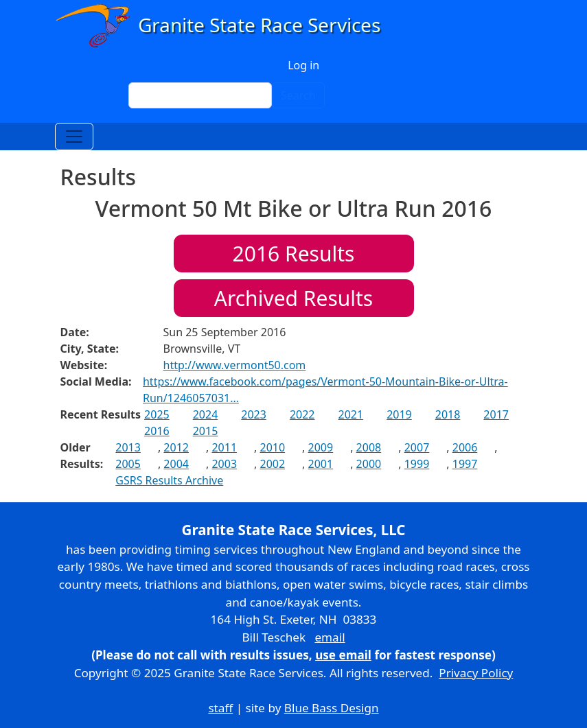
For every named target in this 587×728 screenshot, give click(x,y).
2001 (321, 464)
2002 (272, 464)
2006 (465, 447)
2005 (128, 464)
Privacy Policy (476, 673)
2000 (369, 464)
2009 (321, 447)
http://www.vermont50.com (235, 365)
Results (294, 254)
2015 (206, 431)
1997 (465, 464)
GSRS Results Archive (169, 480)
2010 (272, 447)
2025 (157, 414)
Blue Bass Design (332, 708)
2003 (224, 464)
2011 (224, 447)
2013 (128, 447)
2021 (351, 414)
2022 (302, 414)
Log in (303, 65)
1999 (417, 464)
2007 (417, 447)
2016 (157, 431)
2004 (176, 464)
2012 (176, 447)
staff (220, 708)
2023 (254, 414)
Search (298, 95)
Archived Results (293, 298)
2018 (448, 414)
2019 (399, 414)
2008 (369, 447)
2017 (496, 414)
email (330, 637)
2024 (206, 414)
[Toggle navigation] (74, 137)
